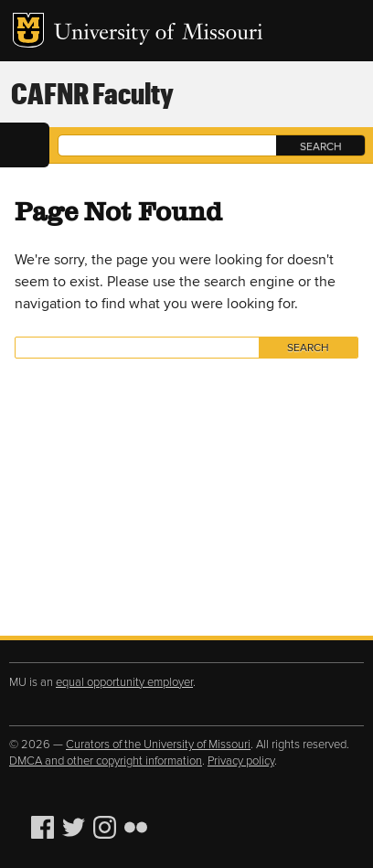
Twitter (76, 827)
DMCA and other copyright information (106, 761)
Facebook (45, 827)
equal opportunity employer (124, 682)
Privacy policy (241, 761)
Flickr (138, 827)
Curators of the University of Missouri (158, 745)
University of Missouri (159, 34)
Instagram (107, 827)
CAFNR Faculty (92, 93)
